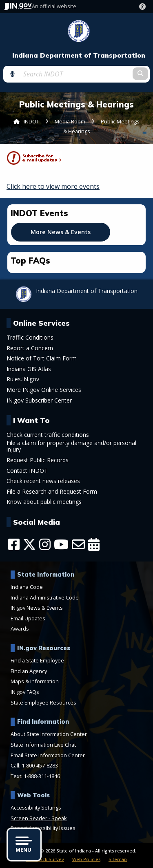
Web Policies (86, 859)
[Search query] (76, 74)
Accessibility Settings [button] (36, 808)
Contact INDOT (27, 471)
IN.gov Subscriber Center (39, 400)
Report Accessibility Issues (43, 828)
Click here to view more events (53, 186)
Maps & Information (35, 681)
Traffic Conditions (30, 338)
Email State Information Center (48, 755)
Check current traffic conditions (48, 435)
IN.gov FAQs (25, 692)
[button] (144, 7)
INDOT (31, 121)
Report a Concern (30, 348)
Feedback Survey (45, 859)
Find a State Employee (37, 660)
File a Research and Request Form (52, 492)
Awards (20, 629)
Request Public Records (38, 460)
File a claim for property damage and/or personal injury (71, 446)
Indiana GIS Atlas (29, 369)
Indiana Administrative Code (45, 597)
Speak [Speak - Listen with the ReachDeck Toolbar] (59, 818)
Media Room (70, 121)
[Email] (78, 544)
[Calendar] (94, 544)
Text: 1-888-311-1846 (35, 776)
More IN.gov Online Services (44, 390)
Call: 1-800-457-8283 (34, 765)
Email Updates (28, 618)
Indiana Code (27, 587)
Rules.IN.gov (23, 379)
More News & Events (61, 232)
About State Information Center (49, 734)
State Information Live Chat (43, 745)
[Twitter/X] (29, 544)
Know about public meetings (44, 502)
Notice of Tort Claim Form (42, 358)
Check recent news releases (43, 481)
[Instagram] (45, 544)
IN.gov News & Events (37, 608)
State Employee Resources (43, 702)
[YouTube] (61, 544)
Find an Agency (29, 671)
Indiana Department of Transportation (79, 55)
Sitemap (118, 859)
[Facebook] (14, 544)
